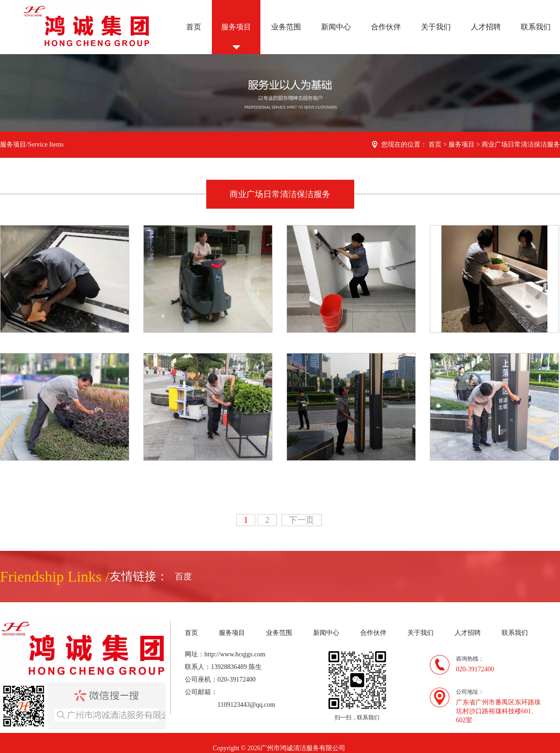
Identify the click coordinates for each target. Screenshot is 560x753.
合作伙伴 (386, 27)
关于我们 (436, 27)
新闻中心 (336, 27)
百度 (183, 577)
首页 (194, 27)
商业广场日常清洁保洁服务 (521, 144)
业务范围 (286, 27)
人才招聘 (486, 27)
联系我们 (536, 27)
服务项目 (236, 27)
